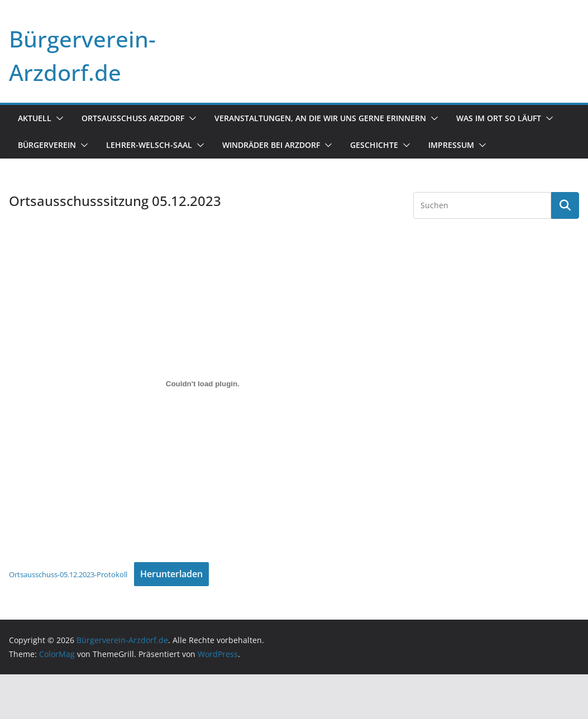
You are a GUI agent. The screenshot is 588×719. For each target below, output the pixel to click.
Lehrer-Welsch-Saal (149, 145)
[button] (58, 118)
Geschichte (374, 145)
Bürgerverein (47, 145)
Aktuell (35, 118)
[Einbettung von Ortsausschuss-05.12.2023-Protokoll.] (203, 384)
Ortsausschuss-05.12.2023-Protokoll (68, 574)
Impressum (451, 145)
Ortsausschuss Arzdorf (133, 118)
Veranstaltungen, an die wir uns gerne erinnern (320, 118)
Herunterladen (171, 574)
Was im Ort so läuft (499, 118)
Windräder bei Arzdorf (271, 145)
